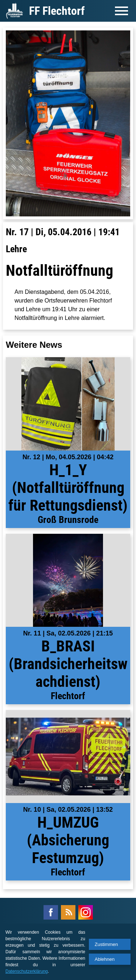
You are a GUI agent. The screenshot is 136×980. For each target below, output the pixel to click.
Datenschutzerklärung (27, 971)
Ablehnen (105, 959)
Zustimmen (106, 944)
